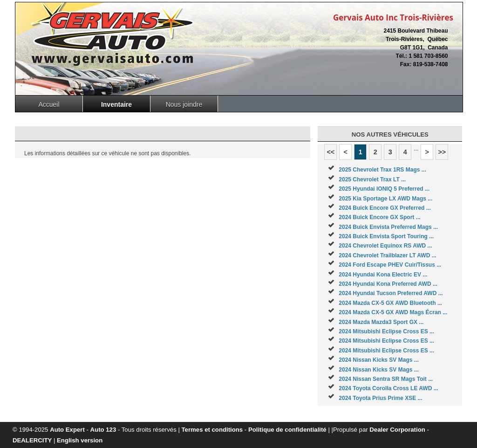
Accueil (49, 104)
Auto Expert (67, 430)
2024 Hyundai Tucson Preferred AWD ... (391, 293)
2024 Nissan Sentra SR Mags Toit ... (386, 379)
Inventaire (116, 104)
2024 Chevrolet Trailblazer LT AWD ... (387, 255)
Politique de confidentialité (287, 430)
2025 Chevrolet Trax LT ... (372, 179)
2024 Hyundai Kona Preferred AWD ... (388, 284)
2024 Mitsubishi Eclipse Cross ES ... (386, 331)
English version (80, 440)
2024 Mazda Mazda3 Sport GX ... (381, 322)
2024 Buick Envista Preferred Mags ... (388, 227)
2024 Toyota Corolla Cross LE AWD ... (388, 388)
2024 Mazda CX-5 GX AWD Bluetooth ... (390, 303)
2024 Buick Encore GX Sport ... (379, 217)
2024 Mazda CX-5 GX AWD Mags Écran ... (393, 312)
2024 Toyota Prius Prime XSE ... (380, 398)
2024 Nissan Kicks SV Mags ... (378, 360)
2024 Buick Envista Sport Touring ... (386, 236)
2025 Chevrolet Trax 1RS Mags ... (382, 170)
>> (442, 152)
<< (330, 152)
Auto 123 (103, 430)
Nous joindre (184, 104)
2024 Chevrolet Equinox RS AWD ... (385, 246)
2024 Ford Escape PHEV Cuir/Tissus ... (390, 265)
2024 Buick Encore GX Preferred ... (385, 208)
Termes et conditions (212, 430)
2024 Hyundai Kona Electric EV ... (383, 275)
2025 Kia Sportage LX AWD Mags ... (385, 199)
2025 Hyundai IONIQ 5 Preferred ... (384, 189)
